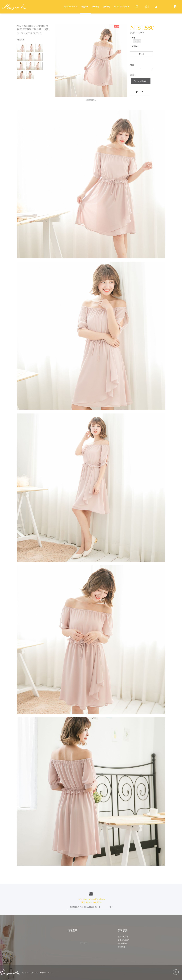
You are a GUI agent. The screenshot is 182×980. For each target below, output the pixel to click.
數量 (132, 65)
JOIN (111, 907)
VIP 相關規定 (123, 943)
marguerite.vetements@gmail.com (91, 899)
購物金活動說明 (124, 940)
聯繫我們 (121, 947)
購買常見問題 (123, 937)
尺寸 (133, 38)
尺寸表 (142, 54)
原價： (133, 33)
